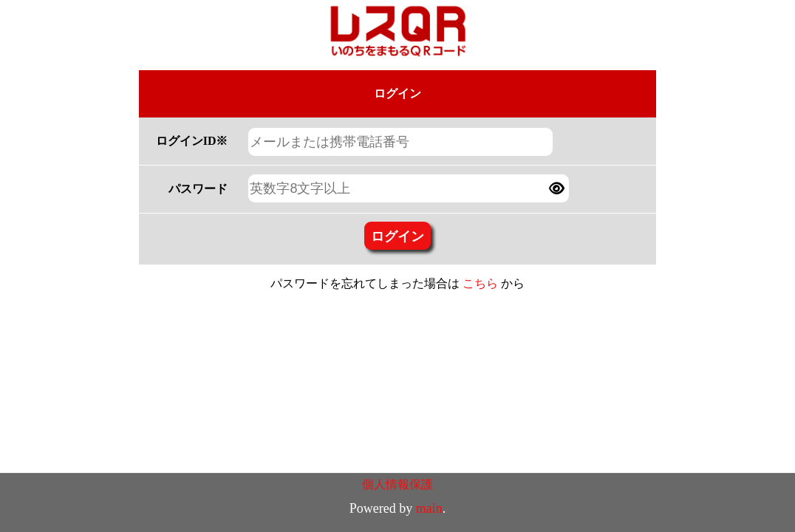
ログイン (397, 236)
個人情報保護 (397, 484)
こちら (480, 283)
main (429, 508)
